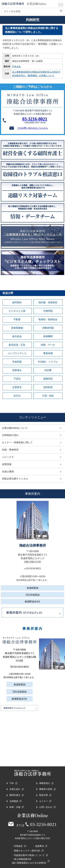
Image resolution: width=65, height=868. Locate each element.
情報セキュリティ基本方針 (27, 851)
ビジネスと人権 (17, 311)
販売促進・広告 (17, 345)
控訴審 (48, 370)
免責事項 (40, 846)
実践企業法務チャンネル (15, 479)
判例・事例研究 (10, 450)
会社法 (17, 396)
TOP (12, 783)
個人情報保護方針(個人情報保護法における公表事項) (29, 861)
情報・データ (48, 345)
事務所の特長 (46, 789)
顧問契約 (17, 302)
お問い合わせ (46, 807)
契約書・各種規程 (48, 302)
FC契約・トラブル (48, 362)
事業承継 (48, 353)
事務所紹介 (45, 783)
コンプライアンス (17, 353)
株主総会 (17, 336)
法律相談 (14, 801)
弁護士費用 (8, 472)
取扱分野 (44, 795)
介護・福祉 (48, 396)
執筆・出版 (15, 807)
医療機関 (48, 336)
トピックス (8, 457)
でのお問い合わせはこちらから (28, 128)
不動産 (17, 319)
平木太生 (16, 67)
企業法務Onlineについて (15, 428)
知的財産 (48, 387)
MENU (61, 5)
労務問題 (48, 311)
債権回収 (48, 379)
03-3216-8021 (35, 119)
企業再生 (17, 387)
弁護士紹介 (15, 789)
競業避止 (17, 370)
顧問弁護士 (15, 795)
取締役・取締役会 (48, 319)
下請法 (17, 379)
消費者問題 (48, 328)
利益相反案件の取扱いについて (29, 855)
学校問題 (17, 362)
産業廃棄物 (17, 328)
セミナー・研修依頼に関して (17, 442)
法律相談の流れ (10, 435)
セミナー (44, 801)
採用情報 (7, 464)
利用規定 (18, 846)
